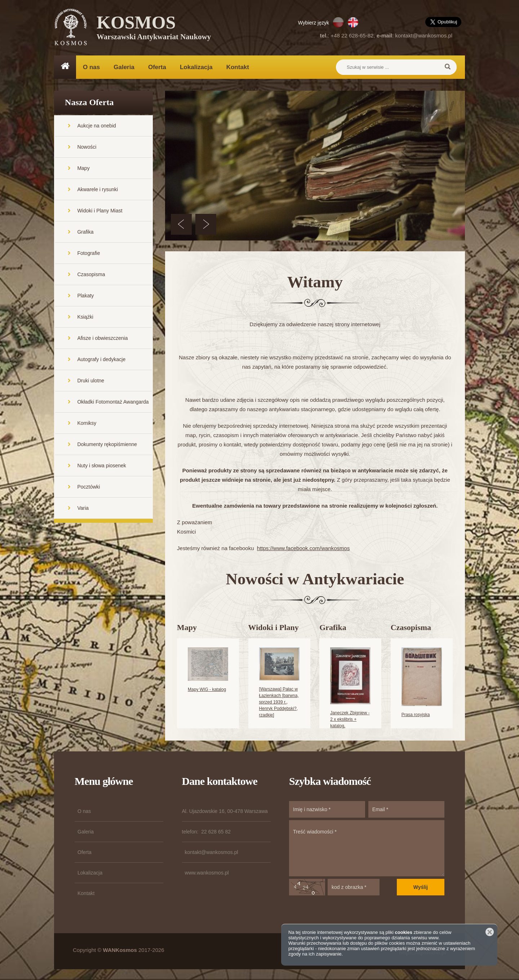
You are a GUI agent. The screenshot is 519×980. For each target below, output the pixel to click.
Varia (83, 508)
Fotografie (88, 253)
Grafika (85, 232)
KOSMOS (154, 29)
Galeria (124, 67)
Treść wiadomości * (367, 848)
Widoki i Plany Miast (100, 211)
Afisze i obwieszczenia (102, 338)
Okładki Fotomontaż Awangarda (113, 402)
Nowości (87, 147)
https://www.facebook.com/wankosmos (303, 548)
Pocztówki (88, 487)
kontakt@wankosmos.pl (424, 35)
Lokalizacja (196, 67)
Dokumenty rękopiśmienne (107, 444)
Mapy (83, 168)
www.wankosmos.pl (207, 873)
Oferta (157, 67)
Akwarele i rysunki (97, 189)
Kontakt (238, 67)
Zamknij (490, 932)
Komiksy (87, 423)
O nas (91, 67)
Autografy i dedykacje (101, 359)
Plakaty (85, 296)
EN (353, 22)
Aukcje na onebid (96, 126)
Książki (85, 317)
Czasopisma (91, 274)
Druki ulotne (91, 381)
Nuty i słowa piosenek (101, 466)
